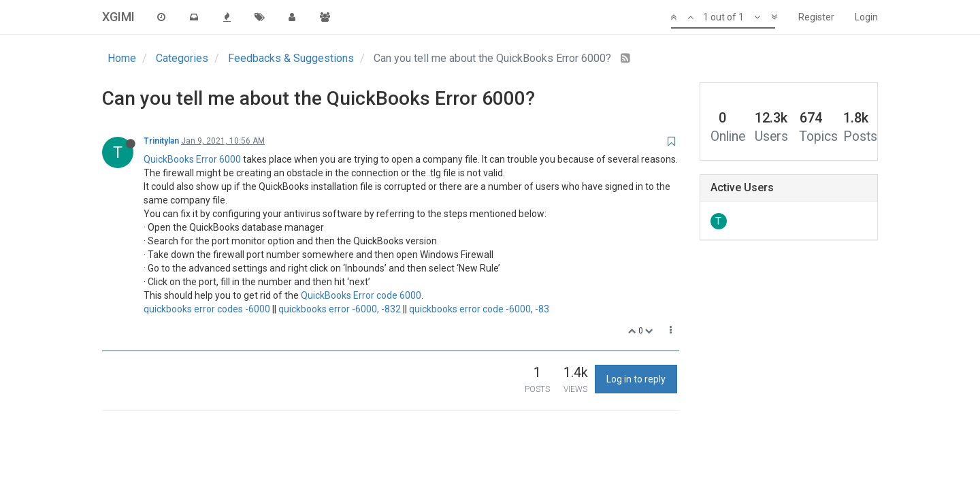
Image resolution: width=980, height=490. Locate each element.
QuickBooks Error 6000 (192, 159)
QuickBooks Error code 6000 (361, 295)
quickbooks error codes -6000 (207, 309)
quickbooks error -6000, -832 (340, 309)
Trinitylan (161, 141)
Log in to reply (636, 379)
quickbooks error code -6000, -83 (479, 309)
